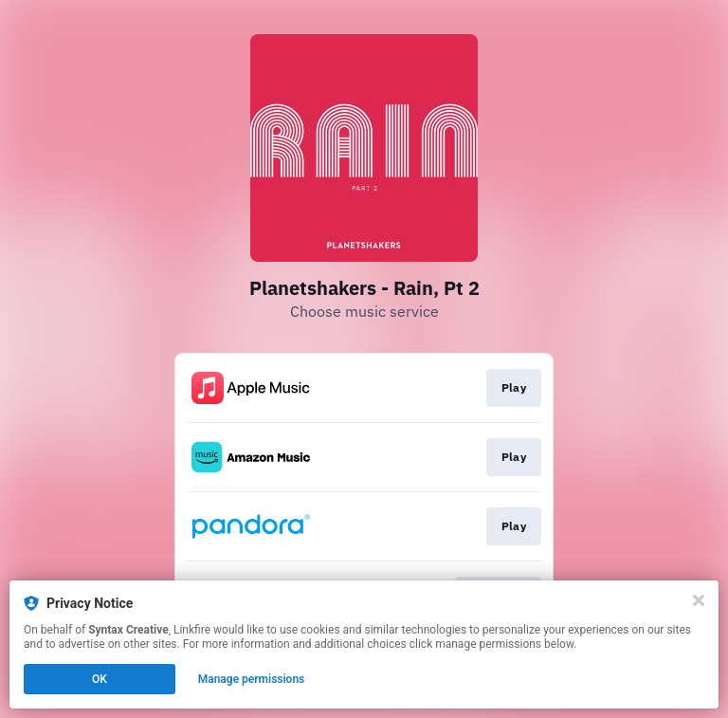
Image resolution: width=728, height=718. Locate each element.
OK (100, 679)
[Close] (699, 600)
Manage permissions (252, 679)
